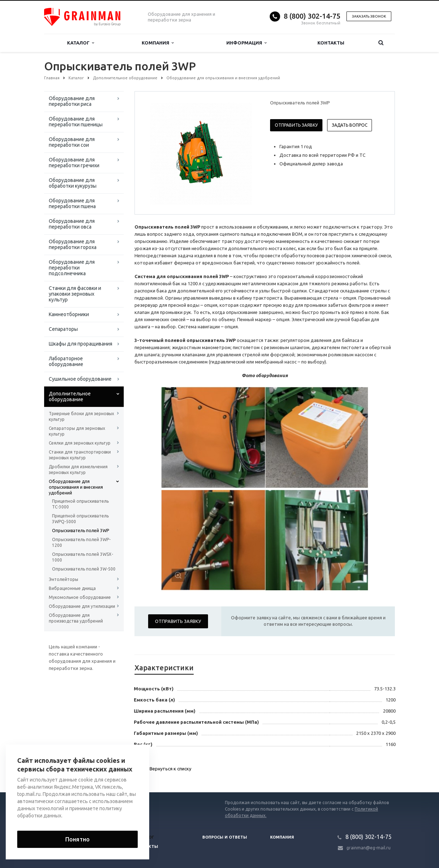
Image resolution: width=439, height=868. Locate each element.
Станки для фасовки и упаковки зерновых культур (75, 294)
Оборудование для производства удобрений (76, 618)
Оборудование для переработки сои (72, 142)
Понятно (77, 839)
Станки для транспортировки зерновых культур (80, 455)
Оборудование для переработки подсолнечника (72, 268)
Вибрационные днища (72, 588)
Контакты (331, 43)
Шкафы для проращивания (81, 344)
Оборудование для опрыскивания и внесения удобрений (76, 487)
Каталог (81, 43)
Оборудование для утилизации (82, 606)
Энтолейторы (63, 579)
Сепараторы (63, 329)
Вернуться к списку (163, 769)
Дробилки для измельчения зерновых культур (78, 470)
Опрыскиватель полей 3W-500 (84, 569)
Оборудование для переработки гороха (73, 244)
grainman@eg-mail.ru (369, 848)
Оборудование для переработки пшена (72, 203)
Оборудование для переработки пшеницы (76, 122)
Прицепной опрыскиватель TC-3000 (80, 504)
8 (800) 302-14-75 (312, 16)
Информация (246, 43)
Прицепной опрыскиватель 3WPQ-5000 (80, 519)
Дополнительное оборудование (70, 397)
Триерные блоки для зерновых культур (81, 416)
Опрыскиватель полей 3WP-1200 (81, 542)
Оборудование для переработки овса (72, 224)
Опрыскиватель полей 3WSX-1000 (82, 557)
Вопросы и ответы (225, 837)
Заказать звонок (369, 16)
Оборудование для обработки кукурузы (73, 183)
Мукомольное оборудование (80, 597)
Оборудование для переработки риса (72, 101)
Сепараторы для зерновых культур (77, 431)
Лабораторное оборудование (66, 361)
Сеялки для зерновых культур (80, 443)
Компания (158, 43)
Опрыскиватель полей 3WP (81, 531)
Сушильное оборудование (80, 379)
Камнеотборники (69, 314)
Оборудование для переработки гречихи (74, 163)
